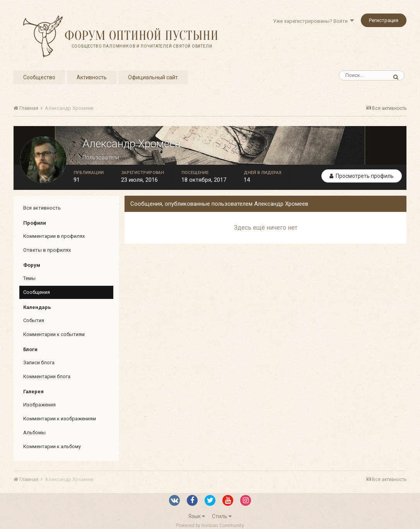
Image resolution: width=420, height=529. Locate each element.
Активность (92, 77)
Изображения (39, 405)
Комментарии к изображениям (60, 419)
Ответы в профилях (47, 250)
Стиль (222, 516)
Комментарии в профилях (54, 236)
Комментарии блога (47, 376)
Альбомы (34, 433)
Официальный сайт (153, 77)
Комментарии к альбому (52, 446)
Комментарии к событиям (54, 334)
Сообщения (37, 292)
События (34, 320)
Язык (197, 516)
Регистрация (384, 20)
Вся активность (42, 208)
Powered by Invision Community (210, 526)
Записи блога (39, 363)
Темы (29, 278)
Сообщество (39, 77)
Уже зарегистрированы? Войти (313, 21)
